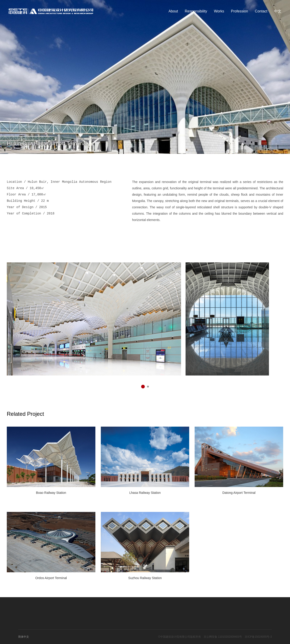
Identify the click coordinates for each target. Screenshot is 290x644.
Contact (261, 11)
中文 (278, 11)
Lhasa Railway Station (145, 493)
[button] (143, 387)
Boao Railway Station (51, 493)
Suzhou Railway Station (145, 578)
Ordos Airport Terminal (51, 578)
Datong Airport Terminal (239, 493)
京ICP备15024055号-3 (258, 637)
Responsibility (196, 11)
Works (219, 11)
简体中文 (24, 637)
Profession (239, 11)
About (173, 11)
